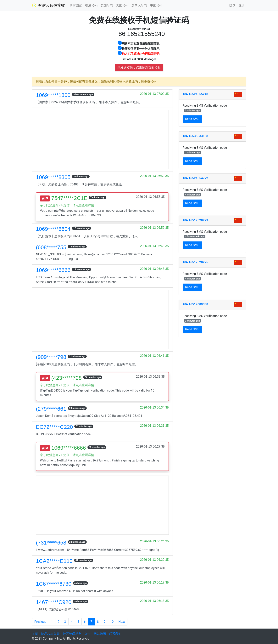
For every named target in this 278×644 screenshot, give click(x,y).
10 (112, 622)
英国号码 (107, 5)
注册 (242, 5)
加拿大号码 (139, 5)
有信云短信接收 (48, 5)
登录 (232, 5)
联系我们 (115, 634)
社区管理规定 (72, 634)
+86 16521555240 (195, 94)
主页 (35, 634)
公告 (87, 634)
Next (122, 622)
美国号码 (122, 5)
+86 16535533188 (195, 136)
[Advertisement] (102, 140)
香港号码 (91, 5)
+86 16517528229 (195, 220)
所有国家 (76, 5)
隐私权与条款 (50, 634)
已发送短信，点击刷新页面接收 (139, 68)
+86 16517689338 (195, 304)
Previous (40, 622)
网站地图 (100, 634)
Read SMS (192, 119)
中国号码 (156, 5)
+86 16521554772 (195, 178)
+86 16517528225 (195, 262)
